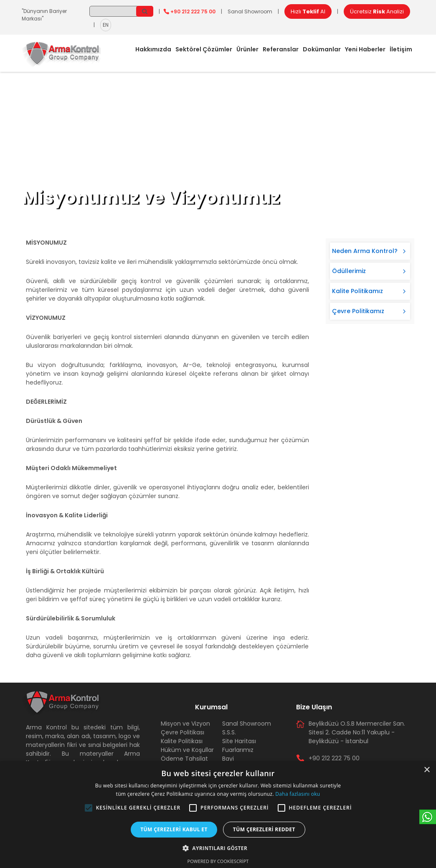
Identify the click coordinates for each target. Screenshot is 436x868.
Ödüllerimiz (349, 271)
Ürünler (247, 49)
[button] (89, 808)
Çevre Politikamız (358, 311)
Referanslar (281, 49)
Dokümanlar (322, 49)
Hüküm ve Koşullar (187, 750)
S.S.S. (229, 732)
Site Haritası (239, 741)
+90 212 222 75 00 (193, 11)
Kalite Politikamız (357, 291)
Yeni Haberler (365, 49)
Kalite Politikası (182, 741)
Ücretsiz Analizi (377, 11)
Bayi (228, 759)
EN (106, 25)
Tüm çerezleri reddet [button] (264, 829)
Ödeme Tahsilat (184, 759)
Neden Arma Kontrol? (365, 251)
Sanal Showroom (250, 11)
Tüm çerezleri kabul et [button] (174, 829)
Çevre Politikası (183, 732)
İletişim (401, 49)
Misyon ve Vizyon (185, 724)
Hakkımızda (153, 49)
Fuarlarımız (238, 750)
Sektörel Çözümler (204, 49)
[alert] (218, 815)
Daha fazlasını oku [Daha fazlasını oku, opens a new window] (298, 794)
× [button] (427, 770)
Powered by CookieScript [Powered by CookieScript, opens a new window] (218, 861)
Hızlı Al (308, 11)
